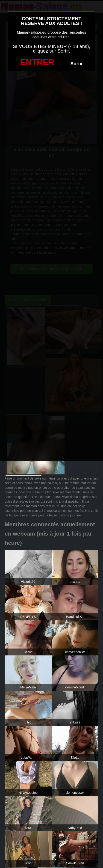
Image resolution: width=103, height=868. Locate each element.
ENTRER (37, 62)
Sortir (77, 64)
